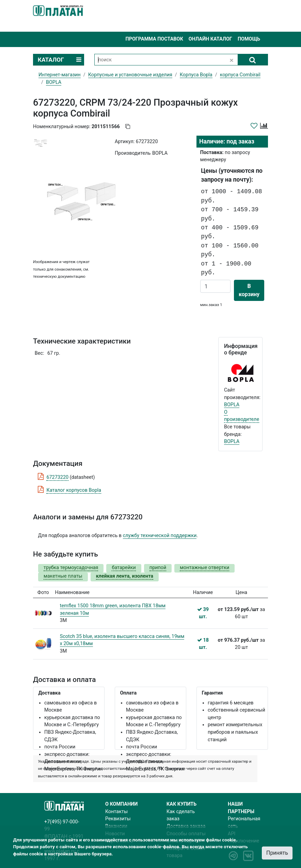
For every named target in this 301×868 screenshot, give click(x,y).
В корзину (249, 290)
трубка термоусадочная (71, 568)
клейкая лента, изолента (125, 576)
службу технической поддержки (160, 536)
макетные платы (63, 576)
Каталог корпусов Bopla (74, 490)
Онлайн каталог (210, 39)
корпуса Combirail (240, 75)
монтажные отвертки (204, 568)
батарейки (124, 568)
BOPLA (232, 405)
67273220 (57, 477)
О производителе (242, 416)
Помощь (249, 39)
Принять (277, 853)
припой (158, 568)
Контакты (116, 812)
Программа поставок (154, 39)
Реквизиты (118, 819)
